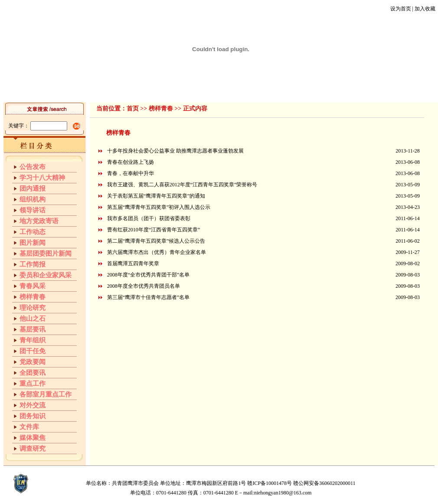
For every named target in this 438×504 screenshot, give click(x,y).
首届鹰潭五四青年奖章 (133, 263)
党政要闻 (33, 362)
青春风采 (190, 91)
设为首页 (401, 9)
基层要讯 (301, 91)
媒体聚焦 (33, 438)
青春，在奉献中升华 (131, 173)
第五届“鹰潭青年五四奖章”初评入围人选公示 (159, 207)
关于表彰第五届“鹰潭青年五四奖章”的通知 (156, 196)
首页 (59, 91)
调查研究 (33, 449)
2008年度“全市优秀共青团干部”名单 (149, 275)
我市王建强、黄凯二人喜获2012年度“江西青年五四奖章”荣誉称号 (182, 185)
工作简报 (163, 91)
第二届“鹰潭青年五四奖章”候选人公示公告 (156, 241)
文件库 (353, 91)
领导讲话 (108, 91)
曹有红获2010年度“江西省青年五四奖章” (154, 230)
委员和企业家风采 (46, 275)
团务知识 (33, 416)
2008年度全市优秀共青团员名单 (144, 286)
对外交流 (33, 405)
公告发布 (33, 167)
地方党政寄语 (39, 221)
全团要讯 (33, 373)
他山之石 (273, 91)
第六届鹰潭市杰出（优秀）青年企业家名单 (157, 252)
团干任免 (377, 91)
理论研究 (245, 91)
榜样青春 (218, 91)
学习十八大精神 (42, 178)
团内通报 (33, 189)
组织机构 (80, 91)
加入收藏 (425, 9)
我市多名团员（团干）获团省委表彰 (149, 218)
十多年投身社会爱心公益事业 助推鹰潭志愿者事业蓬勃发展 (175, 151)
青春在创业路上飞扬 (131, 162)
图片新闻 (33, 243)
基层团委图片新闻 (46, 254)
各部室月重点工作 (46, 394)
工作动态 (135, 91)
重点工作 (33, 384)
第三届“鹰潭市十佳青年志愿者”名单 (149, 297)
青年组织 (328, 91)
